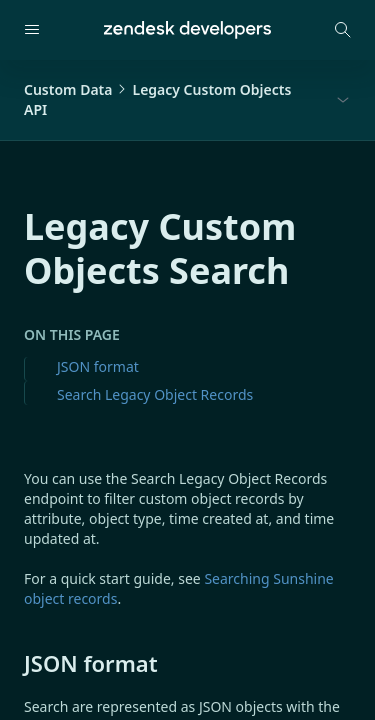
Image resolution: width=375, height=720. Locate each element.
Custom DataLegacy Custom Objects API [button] (157, 99)
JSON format (98, 366)
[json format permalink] (14, 663)
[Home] (187, 30)
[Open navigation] (32, 30)
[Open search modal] (343, 30)
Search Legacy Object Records (155, 394)
